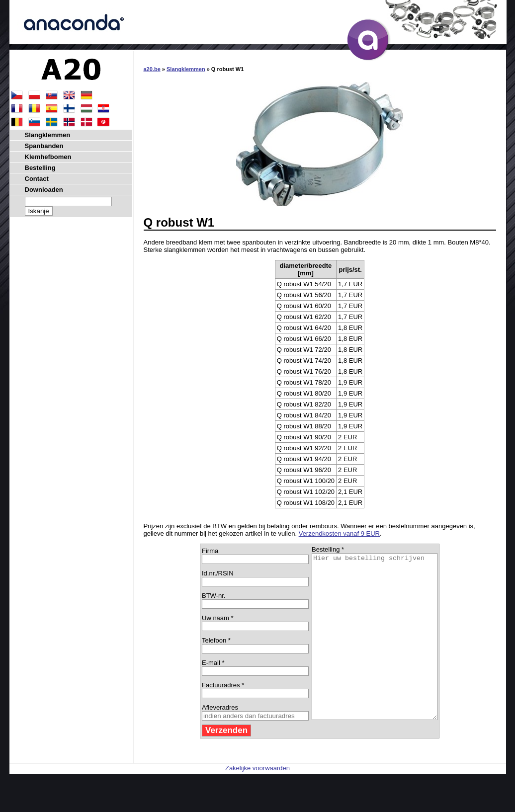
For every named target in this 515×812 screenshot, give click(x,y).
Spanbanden (44, 146)
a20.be (152, 69)
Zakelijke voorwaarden (257, 801)
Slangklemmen (186, 69)
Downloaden (44, 190)
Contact (37, 179)
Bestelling (40, 168)
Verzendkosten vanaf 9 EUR (339, 533)
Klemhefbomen (48, 157)
